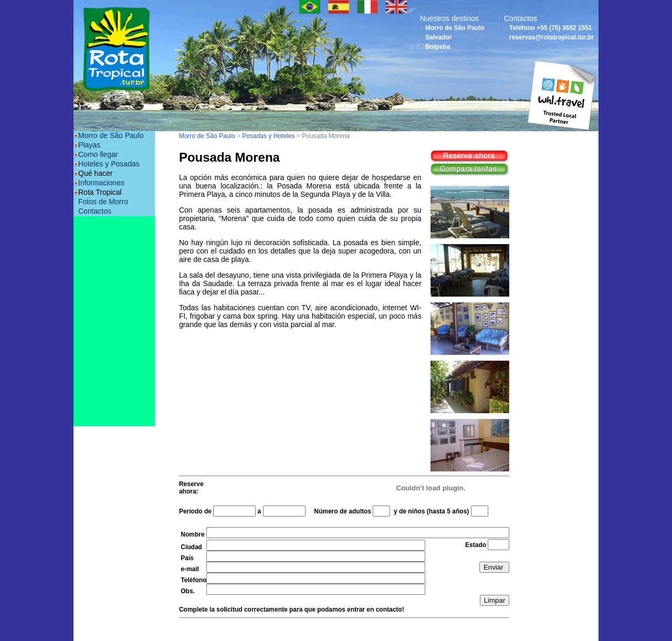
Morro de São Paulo (455, 28)
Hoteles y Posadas (109, 164)
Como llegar (98, 154)
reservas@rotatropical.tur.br (552, 37)
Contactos (95, 211)
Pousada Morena (326, 136)
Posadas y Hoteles (268, 136)
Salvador (439, 37)
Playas (89, 145)
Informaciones (101, 183)
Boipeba (438, 47)
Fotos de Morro (103, 202)
